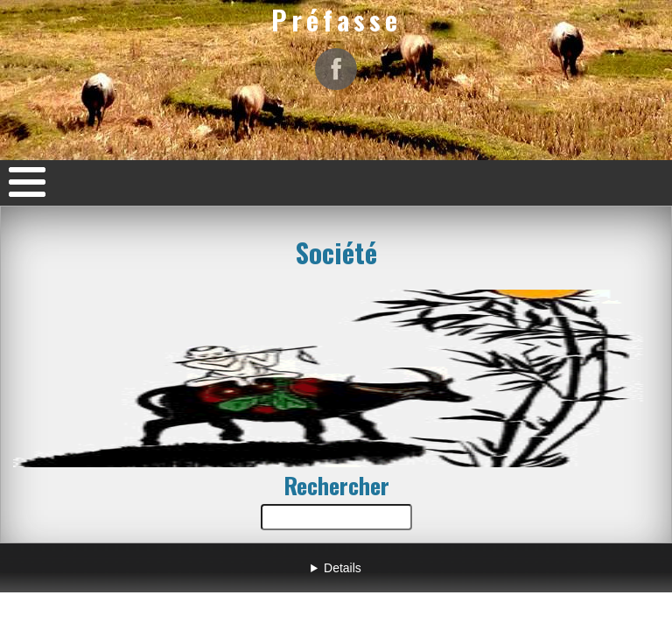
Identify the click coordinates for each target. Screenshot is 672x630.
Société (336, 252)
